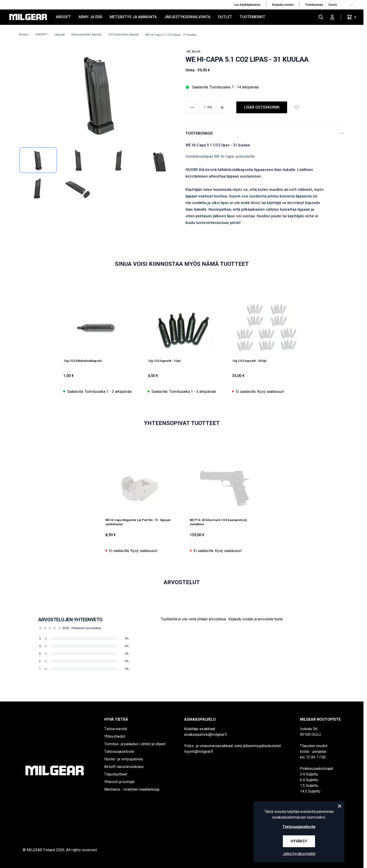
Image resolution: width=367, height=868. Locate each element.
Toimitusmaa (314, 5)
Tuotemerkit (252, 17)
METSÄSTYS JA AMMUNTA (133, 17)
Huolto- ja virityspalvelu (124, 759)
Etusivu (24, 34)
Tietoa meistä (116, 729)
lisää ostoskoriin (262, 107)
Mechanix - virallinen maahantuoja (132, 789)
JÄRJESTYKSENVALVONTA (187, 17)
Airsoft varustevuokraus (124, 767)
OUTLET (225, 17)
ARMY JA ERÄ (90, 17)
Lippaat (60, 34)
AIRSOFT (63, 17)
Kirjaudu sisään (283, 5)
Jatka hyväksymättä (299, 854)
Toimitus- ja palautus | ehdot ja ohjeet (135, 744)
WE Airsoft (194, 52)
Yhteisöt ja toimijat (119, 782)
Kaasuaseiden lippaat (86, 34)
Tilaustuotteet (116, 774)
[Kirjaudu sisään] (332, 17)
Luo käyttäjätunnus (247, 5)
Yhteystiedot (115, 736)
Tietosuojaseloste (119, 752)
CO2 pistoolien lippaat (123, 34)
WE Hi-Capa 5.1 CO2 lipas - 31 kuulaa (171, 35)
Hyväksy (299, 841)
